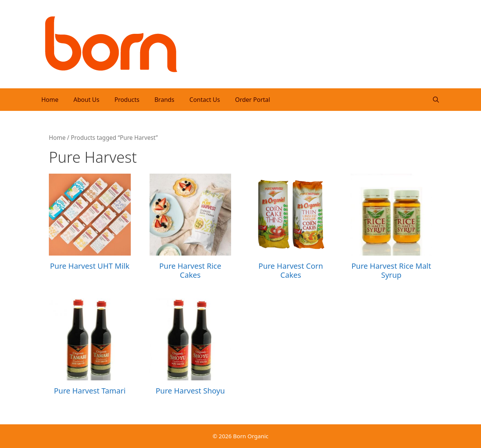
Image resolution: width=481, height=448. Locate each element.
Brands (164, 100)
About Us (87, 100)
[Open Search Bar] (436, 100)
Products (127, 100)
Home (50, 100)
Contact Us (205, 100)
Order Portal (252, 100)
